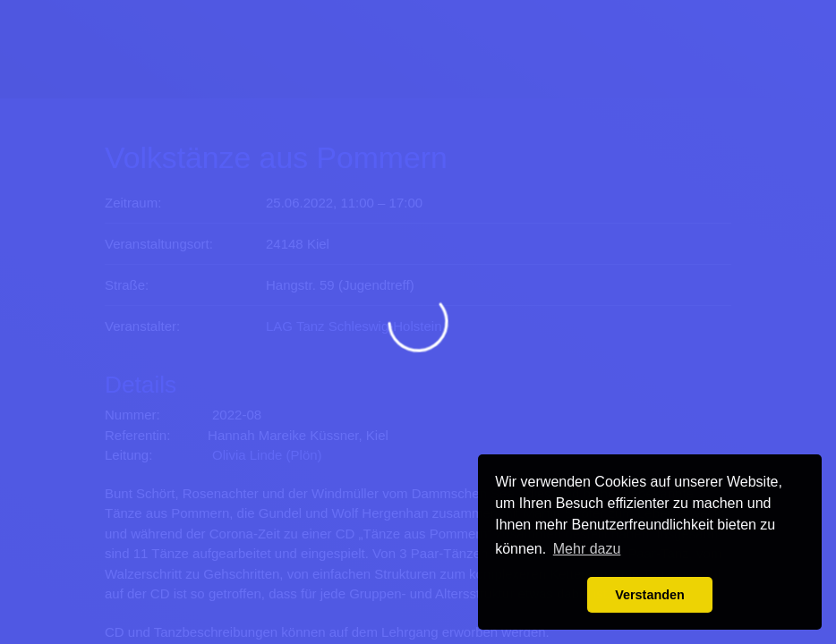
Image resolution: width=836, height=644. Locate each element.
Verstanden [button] (650, 595)
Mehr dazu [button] (587, 549)
